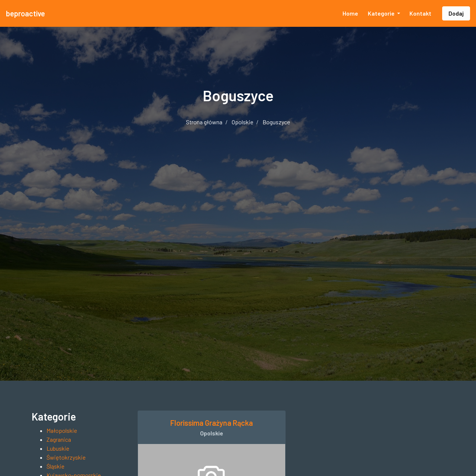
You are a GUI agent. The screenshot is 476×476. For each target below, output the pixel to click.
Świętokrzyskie (66, 457)
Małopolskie (62, 430)
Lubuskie (58, 448)
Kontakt (420, 13)
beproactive (25, 13)
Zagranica (59, 439)
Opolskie (242, 122)
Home (350, 13)
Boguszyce (276, 122)
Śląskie (55, 466)
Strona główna (204, 122)
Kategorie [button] (382, 13)
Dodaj (456, 13)
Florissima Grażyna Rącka (212, 423)
